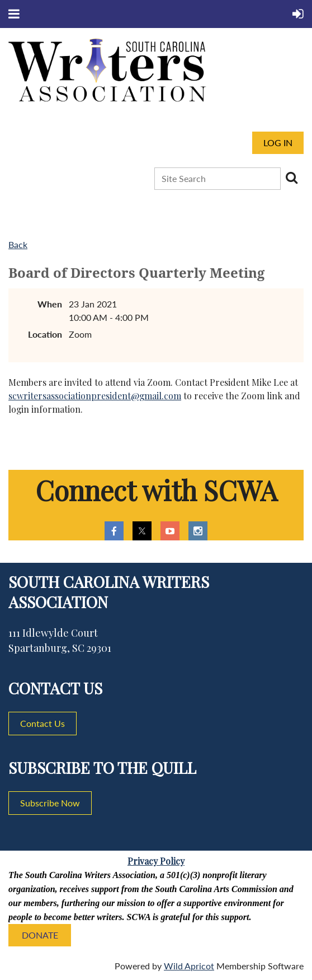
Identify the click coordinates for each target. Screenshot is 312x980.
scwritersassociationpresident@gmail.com (95, 396)
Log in (278, 143)
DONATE (40, 935)
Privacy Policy (156, 861)
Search (291, 178)
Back (18, 244)
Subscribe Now (50, 803)
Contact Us (42, 723)
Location (45, 334)
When (50, 304)
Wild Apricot (189, 966)
